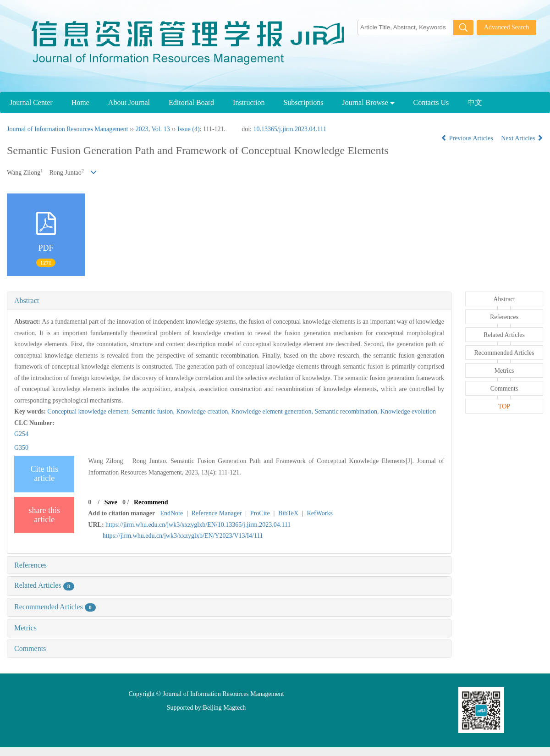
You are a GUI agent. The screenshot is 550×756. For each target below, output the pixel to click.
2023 (142, 129)
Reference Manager (217, 513)
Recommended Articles (55, 607)
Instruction (249, 102)
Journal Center (31, 102)
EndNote (171, 513)
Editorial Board (191, 102)
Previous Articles (468, 138)
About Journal (129, 102)
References (30, 565)
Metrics (25, 628)
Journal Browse (368, 102)
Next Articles (522, 138)
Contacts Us (431, 102)
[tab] (229, 301)
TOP (504, 406)
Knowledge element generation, (273, 411)
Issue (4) (189, 129)
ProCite (260, 513)
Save (111, 502)
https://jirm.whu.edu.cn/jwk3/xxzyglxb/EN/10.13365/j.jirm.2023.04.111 (198, 525)
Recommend (151, 502)
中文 (475, 102)
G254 (21, 434)
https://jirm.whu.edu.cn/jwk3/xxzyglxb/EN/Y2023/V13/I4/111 (183, 536)
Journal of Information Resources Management (67, 129)
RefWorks (319, 513)
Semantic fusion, (154, 411)
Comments (30, 648)
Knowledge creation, (203, 411)
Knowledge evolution (408, 411)
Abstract (27, 301)
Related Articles (44, 585)
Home (80, 102)
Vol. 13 (160, 129)
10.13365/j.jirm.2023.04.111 (290, 129)
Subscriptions (303, 102)
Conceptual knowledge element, (89, 411)
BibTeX (288, 513)
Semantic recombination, (348, 411)
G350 (21, 448)
